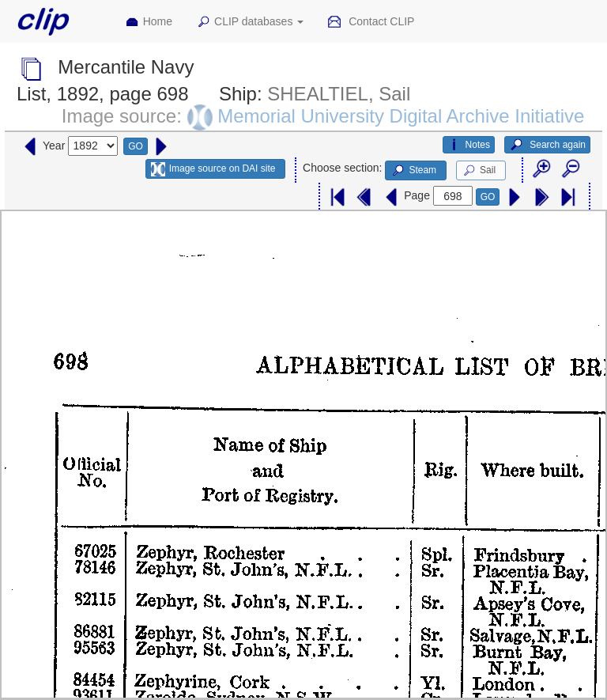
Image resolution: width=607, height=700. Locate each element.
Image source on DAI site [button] (213, 169)
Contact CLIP (371, 22)
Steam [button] (413, 171)
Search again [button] (547, 145)
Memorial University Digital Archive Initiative (401, 116)
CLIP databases (250, 22)
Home (149, 22)
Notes (469, 145)
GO (136, 146)
